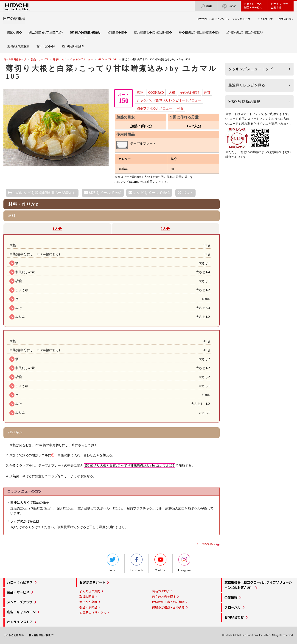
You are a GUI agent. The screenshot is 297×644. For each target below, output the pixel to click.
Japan (229, 6)
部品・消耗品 (88, 608)
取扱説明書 (87, 597)
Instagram (184, 563)
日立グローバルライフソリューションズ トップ (224, 19)
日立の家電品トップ (15, 59)
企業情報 (231, 598)
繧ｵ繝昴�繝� (117, 32)
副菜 (207, 92)
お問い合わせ (286, 19)
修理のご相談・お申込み (168, 608)
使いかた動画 (88, 602)
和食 (180, 108)
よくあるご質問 (90, 591)
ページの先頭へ (205, 544)
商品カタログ (161, 591)
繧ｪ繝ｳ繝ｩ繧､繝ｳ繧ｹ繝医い (245, 32)
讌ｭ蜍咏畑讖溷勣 (18, 46)
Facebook (137, 563)
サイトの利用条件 (14, 635)
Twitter (113, 563)
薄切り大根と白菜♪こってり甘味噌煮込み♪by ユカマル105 (111, 72)
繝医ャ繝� (14, 32)
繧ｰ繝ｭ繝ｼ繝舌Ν (73, 46)
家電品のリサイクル (93, 613)
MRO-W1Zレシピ (108, 59)
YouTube (160, 563)
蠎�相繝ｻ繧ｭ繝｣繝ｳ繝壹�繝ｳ (199, 32)
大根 (172, 92)
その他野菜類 (190, 92)
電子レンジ (59, 59)
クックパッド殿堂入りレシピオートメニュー (169, 100)
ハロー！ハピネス (20, 582)
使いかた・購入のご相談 (168, 602)
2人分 (165, 229)
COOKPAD (156, 92)
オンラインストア (20, 622)
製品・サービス (40, 59)
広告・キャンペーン (21, 612)
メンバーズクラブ (20, 602)
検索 (206, 6)
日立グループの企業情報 (280, 6)
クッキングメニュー (82, 59)
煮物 (140, 92)
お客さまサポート (92, 582)
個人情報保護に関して (41, 635)
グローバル (233, 608)
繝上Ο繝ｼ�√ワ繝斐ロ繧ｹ (46, 32)
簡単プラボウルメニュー (154, 108)
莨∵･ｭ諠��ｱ (46, 46)
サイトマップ (265, 19)
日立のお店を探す (164, 597)
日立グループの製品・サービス (253, 6)
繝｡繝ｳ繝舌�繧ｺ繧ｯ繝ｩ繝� (153, 32)
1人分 (57, 229)
